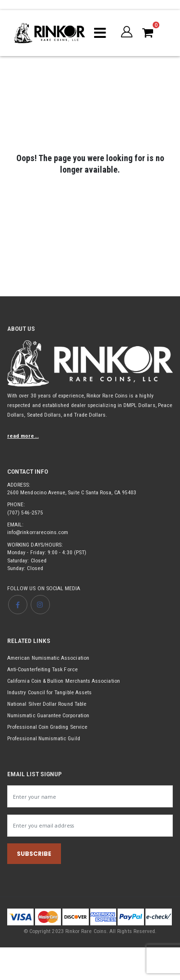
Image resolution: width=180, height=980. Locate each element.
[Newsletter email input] (90, 826)
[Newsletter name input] (90, 796)
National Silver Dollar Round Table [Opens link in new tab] (47, 704)
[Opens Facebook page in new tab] (18, 605)
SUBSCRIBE (34, 854)
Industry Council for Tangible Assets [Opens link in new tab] (49, 692)
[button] (127, 32)
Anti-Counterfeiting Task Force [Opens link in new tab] (42, 669)
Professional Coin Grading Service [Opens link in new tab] (47, 727)
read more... (23, 436)
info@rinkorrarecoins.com (38, 532)
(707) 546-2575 (25, 513)
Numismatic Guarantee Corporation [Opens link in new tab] (48, 715)
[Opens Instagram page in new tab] (40, 605)
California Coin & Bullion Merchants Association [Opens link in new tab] (64, 681)
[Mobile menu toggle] (100, 33)
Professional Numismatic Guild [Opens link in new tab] (44, 738)
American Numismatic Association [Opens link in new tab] (48, 658)
